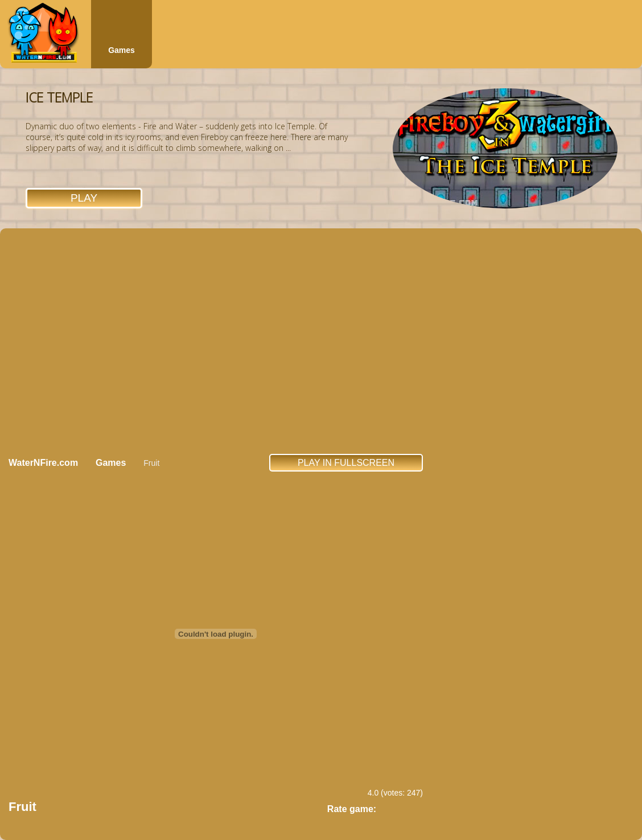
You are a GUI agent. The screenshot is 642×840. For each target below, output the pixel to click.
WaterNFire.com (43, 463)
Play (84, 198)
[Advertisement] (107, 341)
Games (122, 50)
